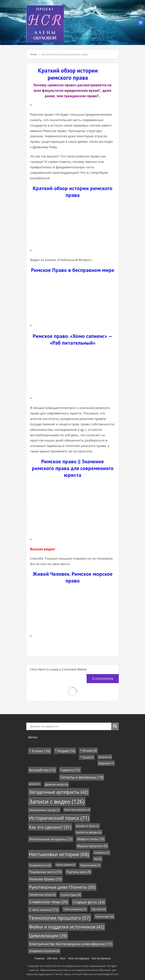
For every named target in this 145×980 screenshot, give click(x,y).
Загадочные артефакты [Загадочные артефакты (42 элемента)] (59, 792)
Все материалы (101, 958)
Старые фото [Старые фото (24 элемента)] (89, 902)
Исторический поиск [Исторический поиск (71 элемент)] (59, 818)
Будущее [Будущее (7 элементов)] (106, 763)
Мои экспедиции (79, 958)
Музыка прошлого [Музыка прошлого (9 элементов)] (92, 846)
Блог (63, 958)
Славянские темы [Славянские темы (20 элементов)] (49, 902)
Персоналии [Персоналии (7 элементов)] (90, 865)
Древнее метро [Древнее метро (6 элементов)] (56, 784)
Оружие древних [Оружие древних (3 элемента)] (66, 865)
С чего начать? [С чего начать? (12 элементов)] (44, 910)
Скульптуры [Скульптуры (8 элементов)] (71, 895)
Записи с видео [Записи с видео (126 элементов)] (57, 802)
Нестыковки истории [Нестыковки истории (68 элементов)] (59, 854)
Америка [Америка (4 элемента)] (105, 757)
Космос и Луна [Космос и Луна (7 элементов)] (87, 826)
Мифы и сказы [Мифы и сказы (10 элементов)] (91, 839)
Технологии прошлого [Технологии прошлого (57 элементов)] (60, 918)
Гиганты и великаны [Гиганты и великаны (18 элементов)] (82, 777)
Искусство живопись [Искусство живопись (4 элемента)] (77, 810)
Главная (39, 958)
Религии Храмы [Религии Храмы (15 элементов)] (46, 879)
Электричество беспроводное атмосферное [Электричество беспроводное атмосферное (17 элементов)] (71, 944)
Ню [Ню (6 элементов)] (98, 859)
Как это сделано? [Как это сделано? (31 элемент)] (50, 827)
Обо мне (52, 958)
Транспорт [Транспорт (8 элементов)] (104, 916)
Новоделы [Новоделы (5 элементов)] (102, 853)
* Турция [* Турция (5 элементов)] (87, 757)
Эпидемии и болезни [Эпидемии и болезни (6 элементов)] (44, 951)
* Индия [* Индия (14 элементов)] (65, 751)
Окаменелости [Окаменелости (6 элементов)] (40, 865)
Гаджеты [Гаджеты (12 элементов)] (70, 770)
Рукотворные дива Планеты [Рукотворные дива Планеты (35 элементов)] (62, 887)
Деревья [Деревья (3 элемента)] (35, 784)
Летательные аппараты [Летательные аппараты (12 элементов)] (51, 839)
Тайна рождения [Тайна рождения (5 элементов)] (75, 909)
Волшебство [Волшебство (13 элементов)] (42, 770)
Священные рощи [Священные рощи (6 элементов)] (42, 895)
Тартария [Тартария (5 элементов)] (98, 909)
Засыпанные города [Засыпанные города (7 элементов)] (44, 810)
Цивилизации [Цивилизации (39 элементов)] (48, 936)
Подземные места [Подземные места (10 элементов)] (45, 872)
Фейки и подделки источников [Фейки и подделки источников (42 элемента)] (67, 927)
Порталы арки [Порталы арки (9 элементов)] (79, 872)
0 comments (100, 678)
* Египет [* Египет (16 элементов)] (40, 751)
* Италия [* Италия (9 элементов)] (88, 751)
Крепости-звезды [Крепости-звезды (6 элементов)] (89, 832)
